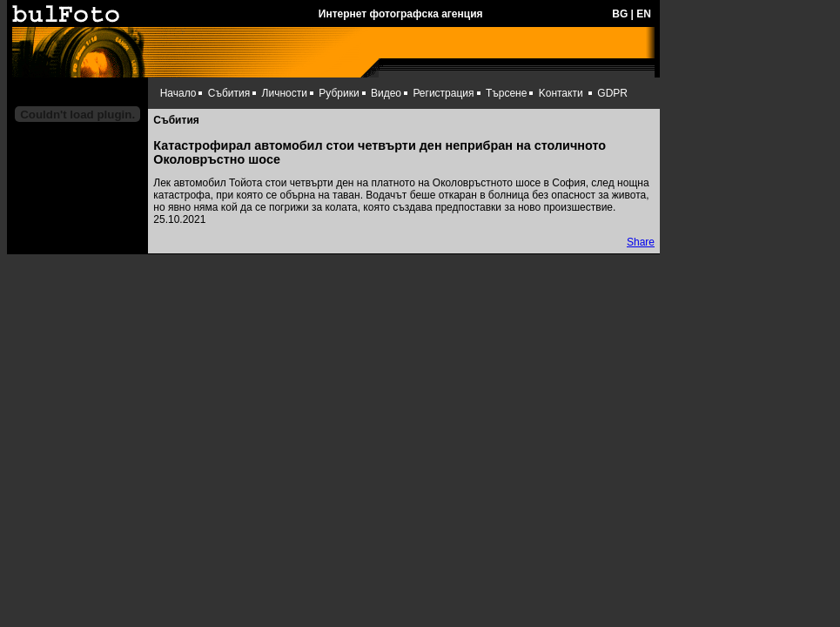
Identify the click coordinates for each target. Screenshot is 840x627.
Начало (178, 93)
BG (620, 14)
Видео (386, 93)
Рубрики (339, 93)
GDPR (612, 93)
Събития (229, 93)
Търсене (506, 93)
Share (641, 242)
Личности (285, 93)
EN (644, 14)
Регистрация (443, 93)
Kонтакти (561, 93)
